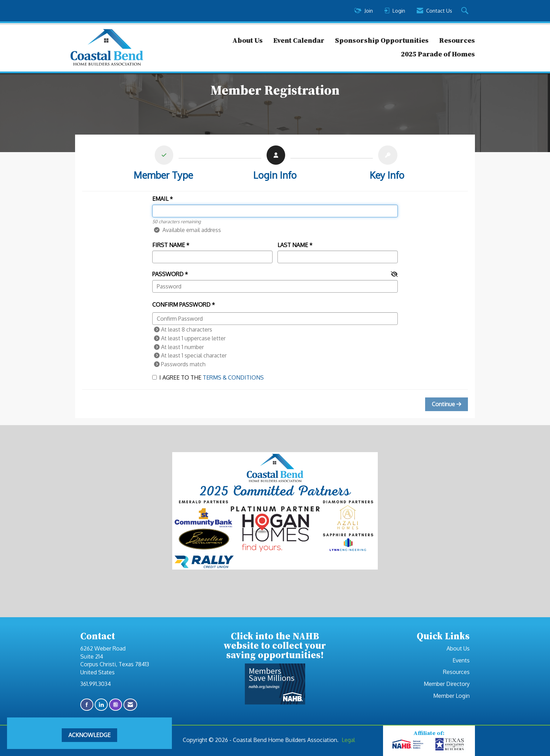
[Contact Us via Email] (130, 705)
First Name (169, 245)
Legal (348, 740)
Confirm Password (181, 305)
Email (160, 199)
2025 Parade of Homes (438, 54)
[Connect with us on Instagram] (116, 705)
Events (461, 660)
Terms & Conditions (233, 377)
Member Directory (447, 684)
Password (168, 274)
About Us (247, 40)
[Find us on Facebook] (87, 705)
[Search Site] (466, 11)
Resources (457, 40)
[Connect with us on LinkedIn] (101, 705)
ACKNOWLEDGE (89, 735)
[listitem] (163, 165)
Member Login (451, 696)
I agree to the (208, 377)
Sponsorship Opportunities (382, 40)
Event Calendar (299, 40)
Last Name (293, 245)
